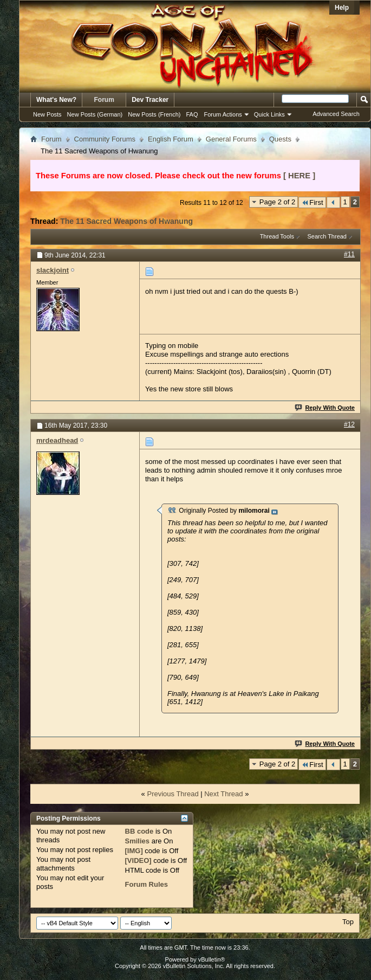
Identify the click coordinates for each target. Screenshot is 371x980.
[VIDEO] (138, 860)
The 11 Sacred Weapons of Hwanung (126, 221)
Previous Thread (173, 794)
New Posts (47, 114)
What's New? (56, 100)
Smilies (138, 841)
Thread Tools (277, 236)
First (312, 202)
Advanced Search (336, 114)
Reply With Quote (325, 408)
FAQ (192, 114)
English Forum (171, 139)
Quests (280, 139)
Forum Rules (147, 884)
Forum (104, 100)
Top (348, 922)
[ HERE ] (299, 176)
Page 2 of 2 (278, 202)
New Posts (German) (95, 114)
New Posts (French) (154, 114)
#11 (349, 254)
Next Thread (223, 794)
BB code (139, 831)
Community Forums (105, 139)
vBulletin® (212, 959)
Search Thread (327, 236)
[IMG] (134, 851)
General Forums (231, 139)
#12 (349, 424)
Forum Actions (223, 114)
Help (342, 8)
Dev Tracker (150, 100)
